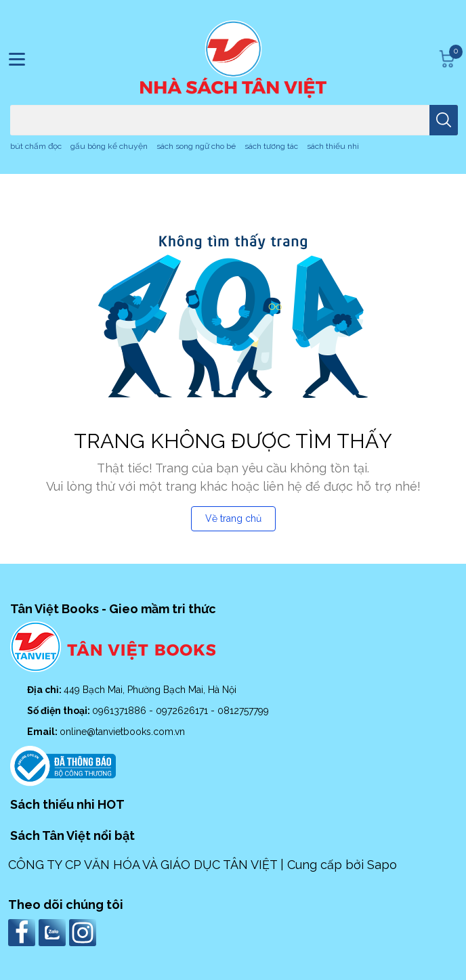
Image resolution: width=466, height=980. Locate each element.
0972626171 (183, 711)
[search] (444, 120)
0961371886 (121, 711)
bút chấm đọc (36, 146)
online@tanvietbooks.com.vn (122, 732)
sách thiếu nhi (333, 146)
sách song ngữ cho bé (196, 146)
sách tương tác (271, 146)
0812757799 (243, 711)
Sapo (382, 865)
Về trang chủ (233, 518)
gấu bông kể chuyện (109, 146)
